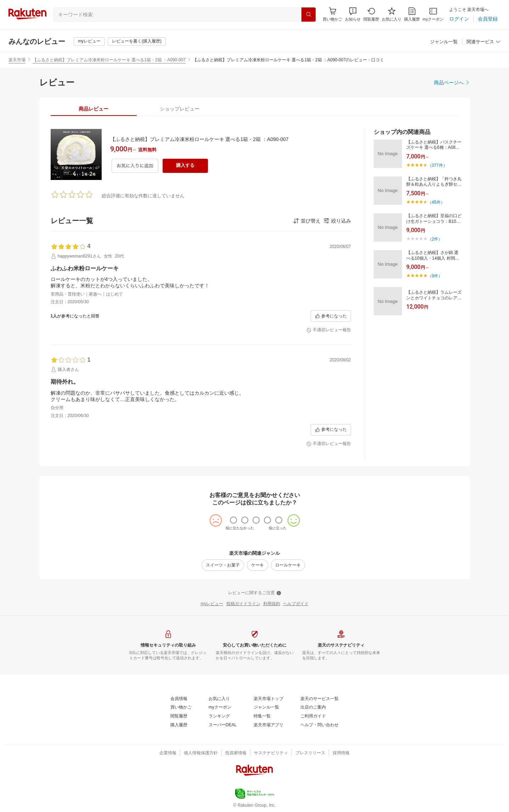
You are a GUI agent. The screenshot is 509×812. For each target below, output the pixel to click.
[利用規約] (272, 604)
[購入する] (185, 166)
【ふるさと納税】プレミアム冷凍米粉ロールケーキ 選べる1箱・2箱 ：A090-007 (109, 60)
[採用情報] (341, 753)
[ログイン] (459, 19)
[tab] (94, 109)
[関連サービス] (483, 42)
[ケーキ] (258, 565)
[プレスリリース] (310, 753)
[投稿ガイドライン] (243, 604)
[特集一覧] (262, 716)
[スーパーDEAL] (223, 725)
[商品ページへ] (452, 83)
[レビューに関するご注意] (255, 593)
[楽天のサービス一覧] (319, 699)
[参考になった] (331, 316)
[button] (353, 14)
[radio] (233, 520)
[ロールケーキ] (288, 565)
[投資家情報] (236, 753)
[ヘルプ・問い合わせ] (319, 725)
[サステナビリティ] (271, 753)
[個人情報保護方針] (201, 753)
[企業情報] (168, 753)
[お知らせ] (353, 14)
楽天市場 (17, 60)
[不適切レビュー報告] (329, 330)
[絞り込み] (337, 221)
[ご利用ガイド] (313, 716)
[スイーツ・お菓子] (223, 565)
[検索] (309, 15)
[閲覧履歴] (371, 14)
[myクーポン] (433, 14)
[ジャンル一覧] (444, 42)
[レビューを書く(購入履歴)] (137, 41)
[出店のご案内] (313, 707)
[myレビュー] (89, 41)
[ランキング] (219, 716)
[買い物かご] (181, 707)
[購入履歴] (412, 14)
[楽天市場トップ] (268, 699)
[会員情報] (179, 699)
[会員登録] (488, 19)
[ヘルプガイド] (296, 604)
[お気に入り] (392, 14)
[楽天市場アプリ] (268, 725)
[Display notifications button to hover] (332, 14)
